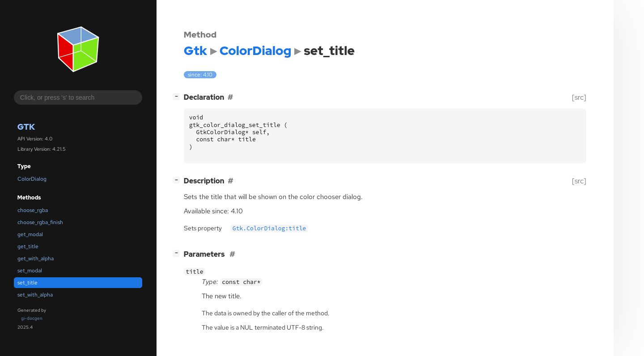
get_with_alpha (36, 259)
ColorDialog (32, 179)
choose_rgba (33, 210)
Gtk (26, 127)
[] (178, 96)
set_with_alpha (35, 295)
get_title (28, 246)
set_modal (30, 271)
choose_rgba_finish (40, 222)
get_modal (30, 234)
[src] (579, 97)
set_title (28, 283)
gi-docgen (32, 318)
